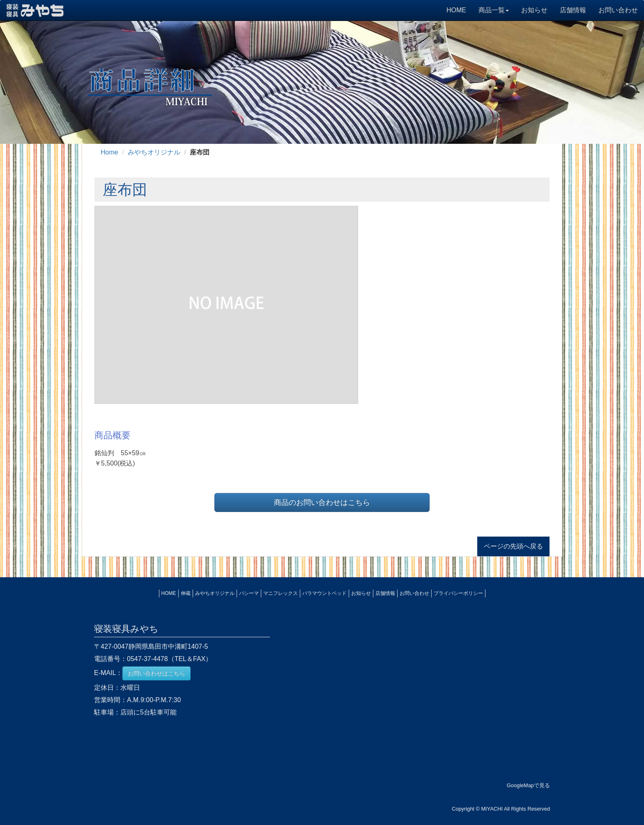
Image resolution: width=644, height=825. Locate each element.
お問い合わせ (618, 10)
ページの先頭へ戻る (513, 546)
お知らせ (534, 10)
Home (109, 152)
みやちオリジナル (154, 152)
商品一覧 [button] (494, 10)
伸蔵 (186, 593)
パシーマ (249, 593)
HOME (456, 10)
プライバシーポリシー (458, 593)
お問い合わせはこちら (156, 673)
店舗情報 (573, 10)
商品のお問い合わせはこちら (322, 502)
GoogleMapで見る (528, 785)
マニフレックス (281, 593)
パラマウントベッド (324, 593)
